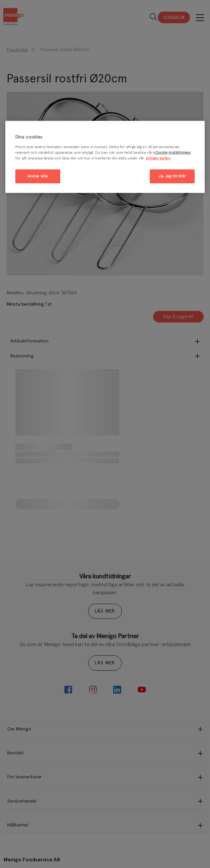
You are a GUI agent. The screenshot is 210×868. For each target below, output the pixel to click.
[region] (105, 157)
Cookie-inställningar (173, 152)
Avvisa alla (38, 176)
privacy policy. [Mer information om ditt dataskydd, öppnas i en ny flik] (159, 158)
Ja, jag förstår (172, 176)
